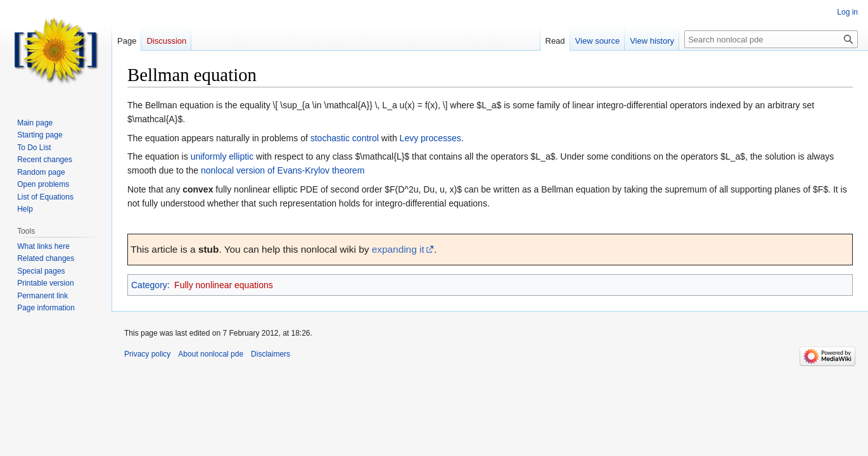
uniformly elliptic (222, 156)
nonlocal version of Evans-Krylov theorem (283, 170)
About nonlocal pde (211, 354)
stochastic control (345, 138)
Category (149, 285)
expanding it (398, 249)
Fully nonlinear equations (224, 285)
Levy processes (431, 138)
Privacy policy (147, 354)
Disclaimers (271, 354)
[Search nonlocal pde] (771, 39)
